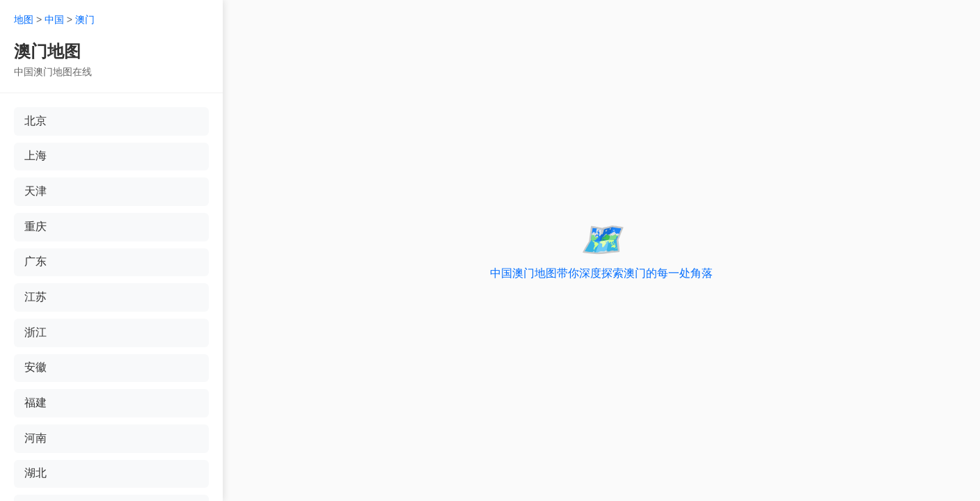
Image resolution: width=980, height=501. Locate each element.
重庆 (35, 227)
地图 (24, 19)
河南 (35, 440)
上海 (35, 156)
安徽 (35, 369)
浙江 (35, 334)
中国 (54, 19)
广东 (35, 263)
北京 (35, 121)
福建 (35, 405)
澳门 (85, 19)
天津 (35, 192)
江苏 (35, 298)
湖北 (35, 476)
